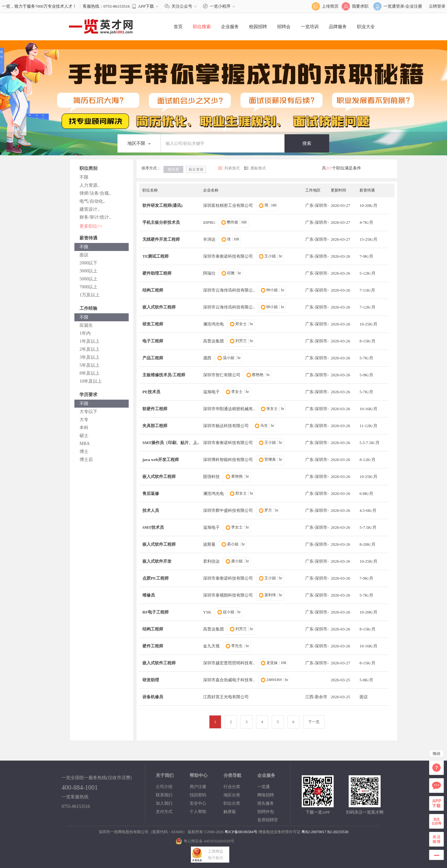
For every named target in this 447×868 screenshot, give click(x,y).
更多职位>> (91, 226)
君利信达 (211, 561)
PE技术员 (151, 392)
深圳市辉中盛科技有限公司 (228, 510)
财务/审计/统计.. (95, 217)
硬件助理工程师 (157, 273)
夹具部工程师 (155, 426)
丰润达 (209, 239)
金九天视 (211, 646)
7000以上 (88, 287)
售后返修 (151, 493)
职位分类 (232, 803)
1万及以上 (90, 295)
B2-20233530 (338, 832)
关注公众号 (182, 6)
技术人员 (151, 510)
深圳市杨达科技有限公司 (226, 426)
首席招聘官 (268, 820)
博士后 (86, 460)
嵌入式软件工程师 (159, 307)
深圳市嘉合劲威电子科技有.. (229, 680)
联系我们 (164, 795)
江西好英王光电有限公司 (226, 697)
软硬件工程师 (155, 409)
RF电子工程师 (155, 612)
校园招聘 (258, 27)
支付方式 (164, 812)
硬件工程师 (153, 646)
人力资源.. (90, 185)
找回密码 (198, 795)
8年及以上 (90, 373)
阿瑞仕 (209, 273)
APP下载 (146, 6)
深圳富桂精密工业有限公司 (228, 205)
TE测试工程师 (155, 256)
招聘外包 (266, 812)
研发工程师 (153, 324)
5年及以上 (90, 365)
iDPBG (209, 222)
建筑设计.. (90, 209)
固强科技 (211, 477)
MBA (85, 444)
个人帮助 (198, 812)
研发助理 (151, 680)
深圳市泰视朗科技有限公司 (228, 595)
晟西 (207, 358)
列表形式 (232, 168)
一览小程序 (220, 6)
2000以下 (88, 263)
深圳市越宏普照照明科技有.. (229, 663)
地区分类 (232, 795)
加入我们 (164, 803)
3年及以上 (90, 357)
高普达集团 (213, 341)
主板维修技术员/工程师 (164, 375)
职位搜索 (202, 27)
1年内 (85, 333)
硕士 (84, 436)
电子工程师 (153, 341)
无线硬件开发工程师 (161, 239)
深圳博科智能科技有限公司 (228, 460)
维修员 (149, 595)
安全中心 (198, 803)
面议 (84, 255)
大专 (84, 420)
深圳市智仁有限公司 (222, 375)
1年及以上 (90, 341)
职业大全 (366, 27)
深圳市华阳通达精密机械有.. (229, 409)
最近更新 (196, 169)
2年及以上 (90, 349)
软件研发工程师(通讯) (163, 205)
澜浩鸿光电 (213, 324)
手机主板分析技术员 (161, 222)
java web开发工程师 (161, 460)
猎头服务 (266, 803)
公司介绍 (164, 787)
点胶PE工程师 (155, 578)
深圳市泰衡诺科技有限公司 (228, 256)
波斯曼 (209, 544)
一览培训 (310, 27)
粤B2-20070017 (314, 832)
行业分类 (232, 787)
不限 (84, 177)
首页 (178, 27)
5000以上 (88, 279)
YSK (207, 612)
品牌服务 (338, 27)
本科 (84, 428)
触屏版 (230, 812)
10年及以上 (91, 381)
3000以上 (88, 271)
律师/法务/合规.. (95, 193)
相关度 (173, 169)
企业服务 (230, 27)
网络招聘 (266, 795)
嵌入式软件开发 (157, 561)
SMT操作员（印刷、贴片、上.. (171, 443)
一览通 (264, 787)
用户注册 (198, 787)
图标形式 (258, 168)
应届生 (86, 325)
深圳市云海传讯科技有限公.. (229, 290)
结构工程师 (153, 290)
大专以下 (88, 412)
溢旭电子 (211, 392)
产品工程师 (153, 358)
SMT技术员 (153, 527)
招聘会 (284, 27)
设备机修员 (153, 697)
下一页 (314, 722)
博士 (84, 452)
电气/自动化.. (92, 201)
